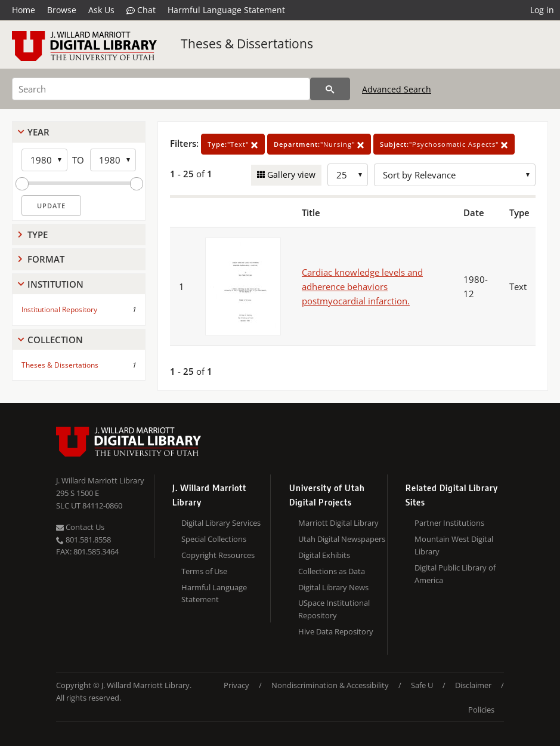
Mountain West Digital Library (454, 545)
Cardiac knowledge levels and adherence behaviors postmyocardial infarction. (362, 286)
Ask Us (101, 10)
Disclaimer (473, 685)
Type (38, 235)
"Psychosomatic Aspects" (444, 144)
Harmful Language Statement (226, 10)
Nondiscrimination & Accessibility (330, 685)
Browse (62, 10)
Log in (542, 10)
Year (38, 132)
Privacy (236, 685)
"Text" (233, 144)
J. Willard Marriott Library (100, 480)
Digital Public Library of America (455, 574)
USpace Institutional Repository (334, 609)
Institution (55, 284)
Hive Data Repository (336, 631)
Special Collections (214, 539)
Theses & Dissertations (247, 44)
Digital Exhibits (324, 555)
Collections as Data (332, 571)
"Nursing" (319, 144)
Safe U (422, 685)
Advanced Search (397, 89)
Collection (55, 340)
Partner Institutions (449, 523)
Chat (141, 10)
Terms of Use (204, 571)
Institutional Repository (59, 309)
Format (46, 259)
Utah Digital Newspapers (342, 539)
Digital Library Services (221, 523)
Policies (481, 710)
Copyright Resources (218, 555)
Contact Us (80, 527)
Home (24, 10)
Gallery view (290, 175)
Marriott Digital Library (338, 523)
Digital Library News (333, 587)
